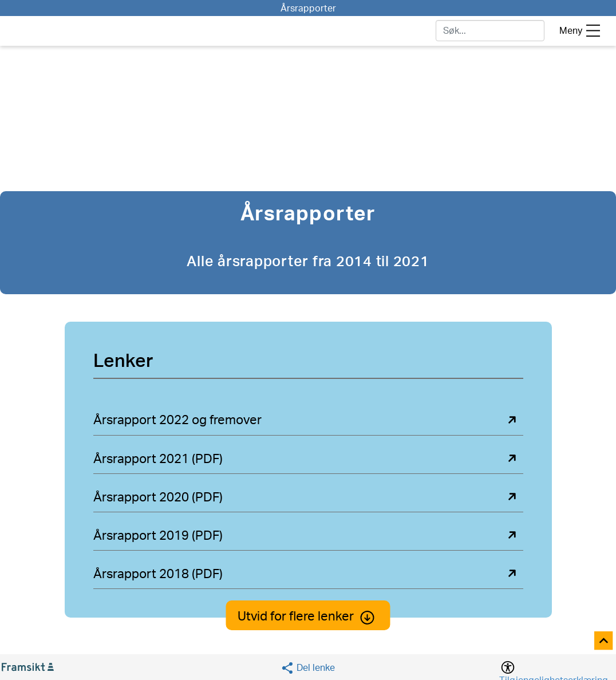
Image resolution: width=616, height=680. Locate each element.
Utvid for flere (308, 616)
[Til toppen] (604, 641)
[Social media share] (308, 668)
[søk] (490, 31)
